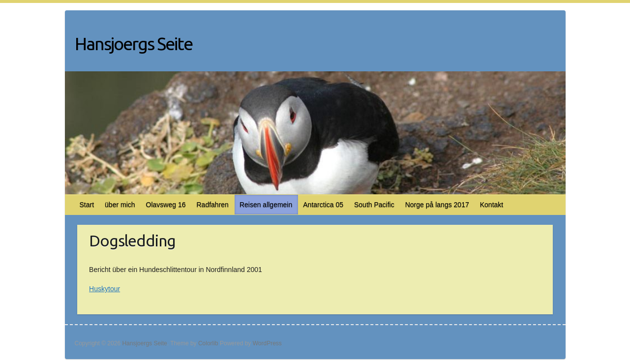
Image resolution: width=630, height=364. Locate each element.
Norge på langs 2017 (437, 205)
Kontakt (492, 205)
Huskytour (105, 289)
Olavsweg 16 (166, 205)
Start (87, 205)
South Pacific (374, 205)
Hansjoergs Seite (134, 44)
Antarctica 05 (323, 205)
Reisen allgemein (266, 205)
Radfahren (212, 205)
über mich (120, 205)
